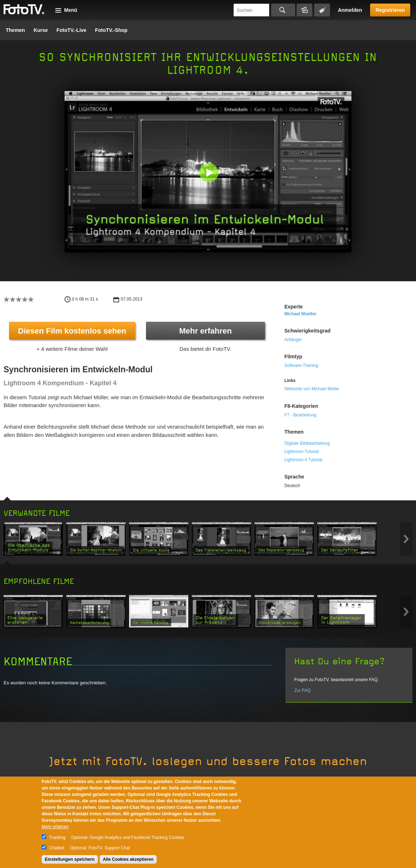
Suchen (283, 10)
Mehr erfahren (205, 331)
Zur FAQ (302, 690)
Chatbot (57, 848)
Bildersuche (304, 10)
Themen (15, 30)
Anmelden (350, 10)
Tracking (57, 838)
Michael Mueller (300, 314)
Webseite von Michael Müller (312, 389)
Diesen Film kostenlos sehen (72, 331)
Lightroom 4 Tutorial (303, 460)
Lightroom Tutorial (302, 452)
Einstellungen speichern (70, 859)
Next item (406, 539)
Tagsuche (322, 10)
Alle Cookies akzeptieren (128, 859)
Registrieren (390, 10)
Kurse (41, 30)
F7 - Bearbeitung (300, 415)
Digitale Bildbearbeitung (307, 443)
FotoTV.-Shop (111, 30)
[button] (210, 173)
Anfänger (293, 340)
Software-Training (301, 365)
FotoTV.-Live (71, 30)
